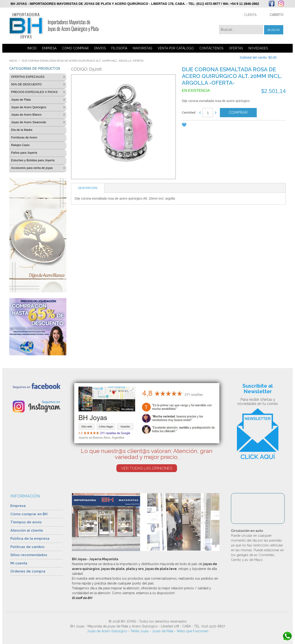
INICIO (32, 48)
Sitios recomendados (29, 555)
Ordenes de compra (28, 571)
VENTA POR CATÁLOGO (176, 48)
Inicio (13, 61)
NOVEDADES (258, 48)
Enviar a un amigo (195, 126)
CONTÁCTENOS (211, 48)
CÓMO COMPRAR (75, 48)
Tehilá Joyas (140, 631)
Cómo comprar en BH (29, 514)
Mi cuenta (19, 563)
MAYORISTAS (142, 48)
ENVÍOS (100, 48)
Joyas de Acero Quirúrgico (107, 631)
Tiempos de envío (26, 522)
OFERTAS (236, 48)
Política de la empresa (30, 539)
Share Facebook (204, 126)
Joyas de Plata (163, 631)
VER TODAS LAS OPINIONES (147, 468)
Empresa (18, 506)
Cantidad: (189, 112)
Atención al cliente (27, 530)
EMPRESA (49, 48)
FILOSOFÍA (119, 48)
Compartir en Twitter (213, 126)
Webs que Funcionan (192, 631)
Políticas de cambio (27, 547)
